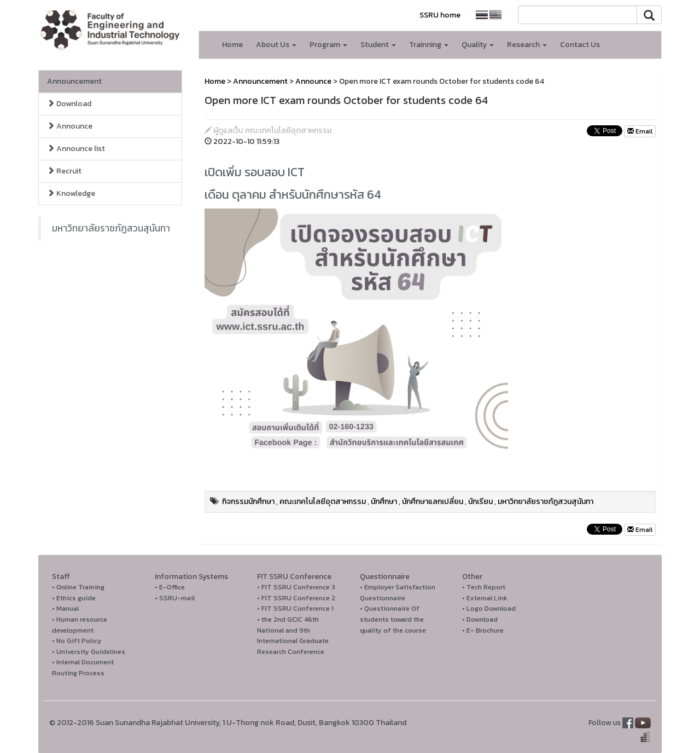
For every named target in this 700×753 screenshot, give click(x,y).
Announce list (76, 149)
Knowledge (71, 193)
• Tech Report (484, 587)
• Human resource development (80, 625)
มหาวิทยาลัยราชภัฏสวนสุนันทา (111, 228)
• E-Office (170, 587)
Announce (70, 126)
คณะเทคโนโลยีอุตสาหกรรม (323, 502)
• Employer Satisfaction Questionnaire (398, 592)
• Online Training (78, 587)
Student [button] (378, 45)
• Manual (65, 608)
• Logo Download (489, 608)
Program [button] (328, 45)
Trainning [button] (429, 45)
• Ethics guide (74, 598)
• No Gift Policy (77, 641)
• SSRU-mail (175, 598)
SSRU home (440, 15)
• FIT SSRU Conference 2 (296, 598)
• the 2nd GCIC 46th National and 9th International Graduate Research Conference (293, 635)
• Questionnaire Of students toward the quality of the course (393, 619)
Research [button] (527, 45)
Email (640, 131)
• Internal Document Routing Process (83, 667)
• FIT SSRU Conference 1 (295, 608)
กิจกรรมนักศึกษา (248, 502)
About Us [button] (276, 45)
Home (232, 45)
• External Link (485, 598)
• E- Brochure (483, 630)
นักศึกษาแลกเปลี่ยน (433, 502)
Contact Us (580, 45)
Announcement (74, 81)
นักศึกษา (384, 502)
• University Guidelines (89, 651)
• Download (480, 619)
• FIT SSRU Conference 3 (296, 587)
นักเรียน (480, 502)
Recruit (64, 171)
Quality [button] (478, 45)
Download (69, 104)
